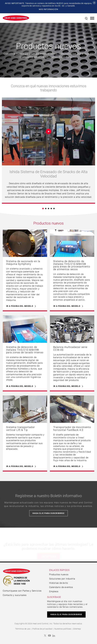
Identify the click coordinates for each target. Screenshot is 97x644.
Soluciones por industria (62, 579)
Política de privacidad (42, 629)
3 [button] (49, 209)
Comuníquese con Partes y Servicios (22, 591)
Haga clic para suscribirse (49, 513)
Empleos (54, 591)
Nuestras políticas (63, 629)
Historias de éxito (59, 583)
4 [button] (51, 209)
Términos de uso (23, 629)
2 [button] (46, 209)
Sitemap (77, 629)
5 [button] (54, 209)
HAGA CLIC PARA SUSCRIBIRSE (66, 614)
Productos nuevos (59, 574)
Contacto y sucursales (15, 595)
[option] (49, 151)
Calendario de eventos (61, 587)
